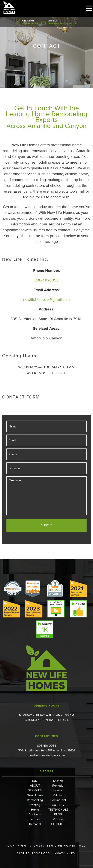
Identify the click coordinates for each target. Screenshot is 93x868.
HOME (35, 781)
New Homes (35, 795)
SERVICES (35, 790)
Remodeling (35, 800)
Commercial (58, 800)
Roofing (35, 805)
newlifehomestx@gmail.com (62, 23)
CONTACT (58, 824)
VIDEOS (58, 819)
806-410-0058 (30, 23)
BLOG (58, 814)
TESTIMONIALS (58, 810)
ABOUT (35, 786)
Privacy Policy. (64, 853)
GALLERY (58, 805)
